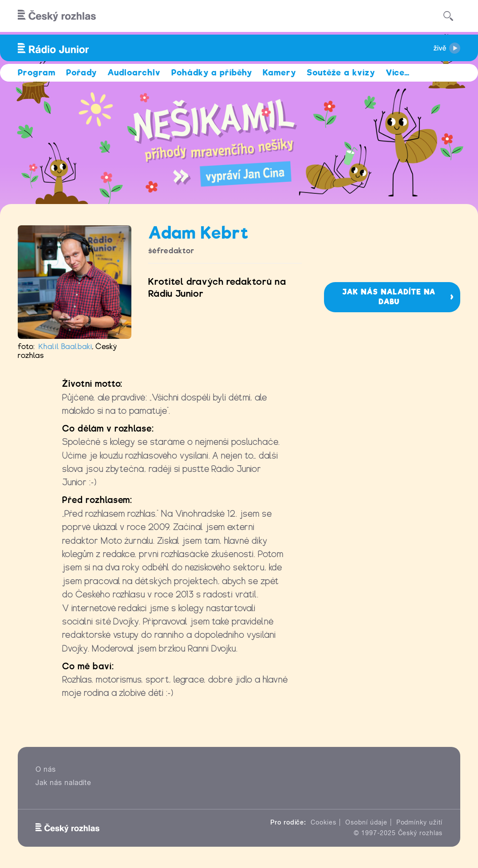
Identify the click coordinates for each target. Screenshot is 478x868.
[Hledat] (448, 16)
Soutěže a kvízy (341, 73)
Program (37, 73)
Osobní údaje (366, 822)
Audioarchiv (134, 73)
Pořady (81, 73)
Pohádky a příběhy (212, 73)
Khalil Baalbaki (65, 347)
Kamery (279, 73)
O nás (46, 769)
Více (398, 73)
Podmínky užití (419, 822)
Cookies (324, 822)
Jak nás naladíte (63, 783)
